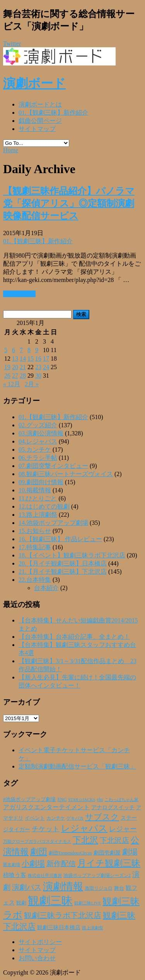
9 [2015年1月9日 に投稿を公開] (37, 350)
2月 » (32, 384)
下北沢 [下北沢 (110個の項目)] (85, 840)
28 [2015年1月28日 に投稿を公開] (23, 376)
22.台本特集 (35, 580)
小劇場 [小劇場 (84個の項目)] (33, 863)
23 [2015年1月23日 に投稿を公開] (38, 367)
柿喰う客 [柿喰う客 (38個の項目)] (15, 875)
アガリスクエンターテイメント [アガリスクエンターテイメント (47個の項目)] (46, 807)
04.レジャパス (38, 441)
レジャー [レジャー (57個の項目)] (123, 829)
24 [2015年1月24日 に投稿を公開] (46, 367)
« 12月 (12, 384)
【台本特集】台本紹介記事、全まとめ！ (74, 637)
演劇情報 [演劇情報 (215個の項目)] (63, 886)
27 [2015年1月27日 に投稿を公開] (15, 376)
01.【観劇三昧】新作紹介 (53, 113)
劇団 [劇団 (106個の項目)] (39, 852)
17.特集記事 (35, 547)
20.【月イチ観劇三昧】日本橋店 (63, 563)
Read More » (19, 294)
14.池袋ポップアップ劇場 (53, 523)
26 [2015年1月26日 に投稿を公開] (7, 376)
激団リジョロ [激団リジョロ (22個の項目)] (99, 888)
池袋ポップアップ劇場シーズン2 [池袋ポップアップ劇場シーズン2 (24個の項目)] (97, 875)
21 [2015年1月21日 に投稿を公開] (23, 367)
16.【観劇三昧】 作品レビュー (60, 539)
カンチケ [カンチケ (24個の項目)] (56, 818)
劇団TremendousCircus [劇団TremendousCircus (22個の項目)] (70, 853)
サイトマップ (37, 129)
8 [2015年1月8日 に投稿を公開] (29, 350)
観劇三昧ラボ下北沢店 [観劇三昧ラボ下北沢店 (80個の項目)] (63, 915)
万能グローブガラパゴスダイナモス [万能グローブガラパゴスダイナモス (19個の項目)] (37, 842)
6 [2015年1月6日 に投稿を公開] (14, 350)
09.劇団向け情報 (41, 482)
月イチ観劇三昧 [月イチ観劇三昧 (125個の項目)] (109, 863)
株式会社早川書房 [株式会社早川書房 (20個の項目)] (45, 875)
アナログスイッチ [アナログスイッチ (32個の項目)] (113, 807)
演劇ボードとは (40, 104)
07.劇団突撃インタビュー (53, 466)
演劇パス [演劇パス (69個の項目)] (27, 887)
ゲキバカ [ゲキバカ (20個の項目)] (75, 818)
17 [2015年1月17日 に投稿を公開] (46, 358)
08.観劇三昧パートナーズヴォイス (66, 474)
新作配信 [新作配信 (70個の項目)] (61, 864)
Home (11, 150)
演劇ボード (34, 83)
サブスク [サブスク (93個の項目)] (102, 817)
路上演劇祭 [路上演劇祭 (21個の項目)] (93, 928)
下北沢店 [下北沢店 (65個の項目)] (114, 840)
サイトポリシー (40, 942)
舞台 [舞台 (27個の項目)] (119, 888)
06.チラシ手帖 (38, 458)
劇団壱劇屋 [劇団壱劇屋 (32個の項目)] (107, 853)
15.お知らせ (35, 531)
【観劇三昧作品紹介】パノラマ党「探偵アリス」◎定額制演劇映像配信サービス (69, 203)
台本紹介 (46, 588)
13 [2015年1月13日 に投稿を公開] (15, 358)
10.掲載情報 (35, 490)
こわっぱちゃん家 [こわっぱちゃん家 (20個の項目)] (121, 799)
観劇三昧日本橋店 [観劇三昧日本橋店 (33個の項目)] (59, 927)
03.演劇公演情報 (41, 433)
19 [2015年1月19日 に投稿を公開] (7, 367)
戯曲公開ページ (40, 121)
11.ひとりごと (38, 498)
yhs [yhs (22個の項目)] (100, 800)
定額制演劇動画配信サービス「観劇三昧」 (77, 766)
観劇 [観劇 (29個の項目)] (21, 903)
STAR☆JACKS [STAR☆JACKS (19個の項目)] (82, 800)
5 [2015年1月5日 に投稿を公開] (6, 350)
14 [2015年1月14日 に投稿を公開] (23, 358)
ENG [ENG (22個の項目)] (62, 800)
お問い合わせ (37, 958)
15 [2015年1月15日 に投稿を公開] (31, 358)
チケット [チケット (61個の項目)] (46, 829)
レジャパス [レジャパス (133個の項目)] (84, 828)
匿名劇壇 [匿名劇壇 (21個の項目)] (12, 865)
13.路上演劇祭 (38, 515)
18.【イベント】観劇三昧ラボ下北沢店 (72, 555)
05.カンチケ (35, 450)
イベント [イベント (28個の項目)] (35, 818)
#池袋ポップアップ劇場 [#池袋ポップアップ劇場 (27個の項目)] (29, 799)
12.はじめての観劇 (44, 506)
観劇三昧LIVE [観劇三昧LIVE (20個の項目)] (88, 903)
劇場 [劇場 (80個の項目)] (130, 852)
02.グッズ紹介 (38, 425)
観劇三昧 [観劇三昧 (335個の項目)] (50, 901)
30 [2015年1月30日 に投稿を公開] (38, 376)
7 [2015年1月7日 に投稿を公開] (21, 350)
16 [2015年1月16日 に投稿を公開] (38, 358)
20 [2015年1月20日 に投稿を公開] (15, 367)
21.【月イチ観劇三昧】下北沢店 (63, 572)
